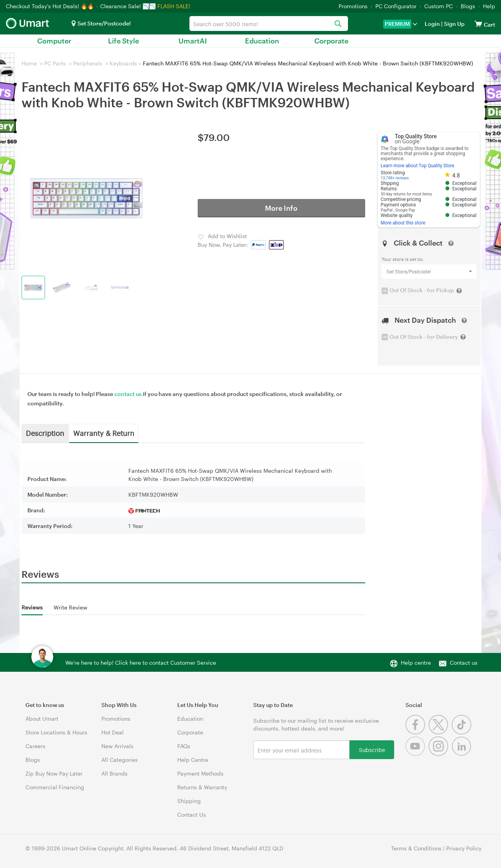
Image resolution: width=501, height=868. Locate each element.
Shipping (189, 801)
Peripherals (88, 63)
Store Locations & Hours (56, 732)
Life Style (123, 41)
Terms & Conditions (416, 848)
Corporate (331, 41)
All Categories (120, 760)
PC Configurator (396, 6)
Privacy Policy (464, 848)
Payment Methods (200, 773)
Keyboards (123, 63)
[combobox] (269, 24)
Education (262, 41)
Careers (35, 746)
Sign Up (454, 24)
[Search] (338, 24)
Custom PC (439, 6)
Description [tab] (45, 433)
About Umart (42, 719)
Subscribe (372, 750)
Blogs (468, 6)
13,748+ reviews (395, 178)
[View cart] (478, 24)
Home (29, 63)
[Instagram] (440, 754)
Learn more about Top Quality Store (418, 166)
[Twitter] (440, 732)
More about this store (403, 223)
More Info (281, 208)
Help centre (416, 663)
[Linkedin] (462, 754)
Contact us (464, 663)
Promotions (353, 6)
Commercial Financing (55, 787)
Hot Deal (113, 732)
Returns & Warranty (202, 787)
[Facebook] (417, 732)
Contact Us (192, 815)
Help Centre (193, 760)
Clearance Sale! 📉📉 (128, 6)
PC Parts (55, 63)
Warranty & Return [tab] (104, 433)
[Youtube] (417, 754)
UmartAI (193, 41)
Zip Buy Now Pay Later (54, 773)
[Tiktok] (462, 732)
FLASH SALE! (174, 6)
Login (432, 24)
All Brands (114, 773)
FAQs (184, 746)
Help (489, 6)
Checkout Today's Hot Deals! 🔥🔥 (51, 6)
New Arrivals (117, 746)
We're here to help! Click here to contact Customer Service (141, 663)
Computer (54, 41)
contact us (128, 394)
